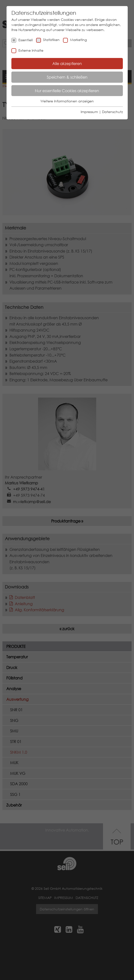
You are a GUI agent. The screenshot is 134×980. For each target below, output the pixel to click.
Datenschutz (112, 112)
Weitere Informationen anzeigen (67, 101)
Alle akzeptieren (67, 63)
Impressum (89, 112)
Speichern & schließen (67, 77)
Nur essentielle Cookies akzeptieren (67, 91)
